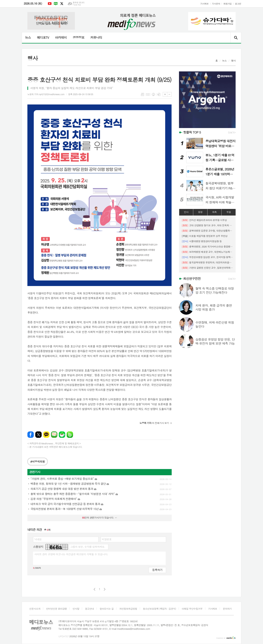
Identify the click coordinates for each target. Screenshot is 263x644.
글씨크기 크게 (165, 94)
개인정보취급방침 (128, 609)
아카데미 (61, 37)
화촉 (214, 212)
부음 (228, 212)
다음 (105, 589)
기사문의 (216, 4)
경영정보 (79, 37)
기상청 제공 (77, 5)
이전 (95, 589)
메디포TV (43, 37)
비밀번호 (107, 539)
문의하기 (227, 609)
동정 (200, 212)
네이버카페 (62, 435)
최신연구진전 (192, 279)
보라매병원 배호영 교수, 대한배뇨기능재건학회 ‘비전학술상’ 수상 (207, 252)
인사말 (76, 609)
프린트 (153, 94)
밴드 (70, 435)
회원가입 (227, 4)
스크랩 (159, 94)
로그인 (238, 4)
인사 (186, 212)
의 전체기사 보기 (154, 423)
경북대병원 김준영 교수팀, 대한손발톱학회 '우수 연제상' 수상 (207, 231)
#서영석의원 (38, 461)
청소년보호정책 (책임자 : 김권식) (159, 609)
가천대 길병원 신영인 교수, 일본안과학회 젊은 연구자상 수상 (207, 268)
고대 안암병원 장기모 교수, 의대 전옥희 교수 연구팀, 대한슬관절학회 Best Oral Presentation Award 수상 (207, 225)
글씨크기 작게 (169, 94)
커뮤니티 (96, 37)
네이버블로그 (56, 4)
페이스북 (31, 435)
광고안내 (89, 609)
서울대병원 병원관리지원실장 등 (202, 241)
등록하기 (157, 570)
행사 (233, 61)
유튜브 (50, 4)
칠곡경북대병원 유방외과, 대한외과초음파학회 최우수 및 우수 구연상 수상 (207, 262)
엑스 (62, 4)
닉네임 (38, 539)
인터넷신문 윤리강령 (56, 609)
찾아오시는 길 (107, 609)
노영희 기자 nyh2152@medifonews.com (46, 94)
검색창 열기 (236, 38)
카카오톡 (46, 435)
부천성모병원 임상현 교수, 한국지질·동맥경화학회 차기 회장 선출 (207, 257)
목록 (142, 94)
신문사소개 (35, 609)
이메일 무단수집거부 (192, 609)
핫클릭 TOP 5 (192, 132)
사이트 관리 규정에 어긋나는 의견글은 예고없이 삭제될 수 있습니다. (71, 554)
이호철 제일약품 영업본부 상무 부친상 (205, 236)
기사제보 (204, 4)
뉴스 (28, 37)
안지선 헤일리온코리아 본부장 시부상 (204, 220)
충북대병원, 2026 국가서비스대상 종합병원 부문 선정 (207, 246)
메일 (148, 94)
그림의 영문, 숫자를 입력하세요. (88, 547)
